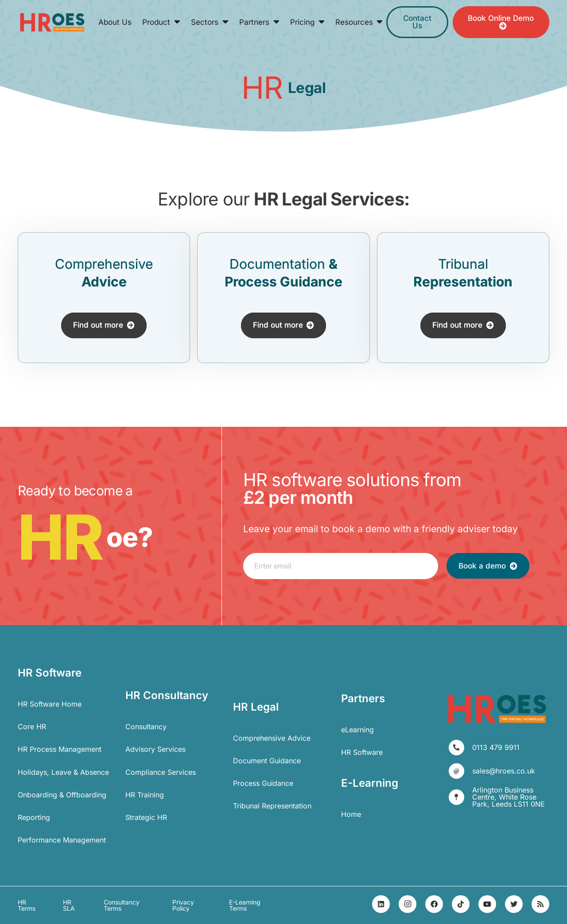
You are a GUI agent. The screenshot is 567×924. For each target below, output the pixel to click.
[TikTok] (461, 904)
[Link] (52, 22)
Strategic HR (146, 817)
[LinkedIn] (381, 904)
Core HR (32, 727)
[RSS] (540, 904)
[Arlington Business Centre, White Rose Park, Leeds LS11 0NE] (460, 797)
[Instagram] (408, 904)
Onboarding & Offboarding (62, 795)
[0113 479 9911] (460, 748)
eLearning (357, 730)
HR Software (362, 752)
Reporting (34, 817)
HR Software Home (50, 704)
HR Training (145, 795)
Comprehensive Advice (272, 738)
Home (351, 814)
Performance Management (62, 840)
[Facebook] (434, 904)
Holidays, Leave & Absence (63, 772)
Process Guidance (263, 783)
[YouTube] (487, 904)
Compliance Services (161, 772)
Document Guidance (267, 761)
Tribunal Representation (272, 806)
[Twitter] (514, 904)
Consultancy (146, 727)
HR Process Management (60, 749)
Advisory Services (155, 749)
